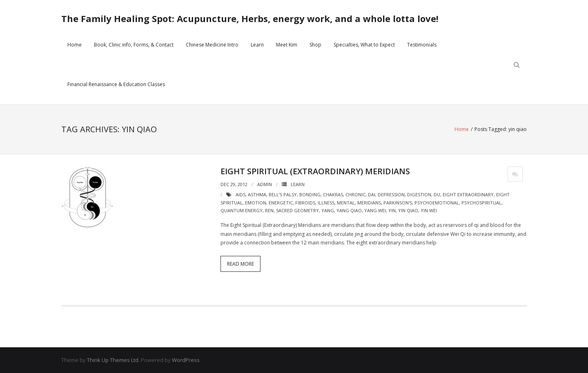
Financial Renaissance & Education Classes (116, 84)
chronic (355, 194)
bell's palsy (283, 194)
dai (372, 194)
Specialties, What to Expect (364, 45)
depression (391, 194)
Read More (241, 264)
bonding (310, 194)
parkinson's (398, 203)
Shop (315, 45)
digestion (419, 194)
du (437, 194)
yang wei (375, 210)
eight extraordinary (468, 194)
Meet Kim (287, 45)
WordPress (186, 360)
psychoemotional (437, 203)
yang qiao (349, 210)
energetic (281, 203)
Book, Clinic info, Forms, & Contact (134, 45)
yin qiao (408, 210)
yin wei (429, 210)
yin (392, 210)
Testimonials (422, 45)
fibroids (305, 203)
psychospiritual (481, 203)
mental (346, 203)
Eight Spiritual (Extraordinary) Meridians (315, 171)
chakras (333, 194)
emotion (256, 203)
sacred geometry (297, 210)
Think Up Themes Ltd (113, 360)
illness (326, 203)
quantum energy (242, 210)
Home (75, 45)
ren (269, 210)
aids (241, 194)
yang (328, 210)
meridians (369, 203)
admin (265, 184)
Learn (257, 45)
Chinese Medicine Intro (212, 45)
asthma (257, 194)
